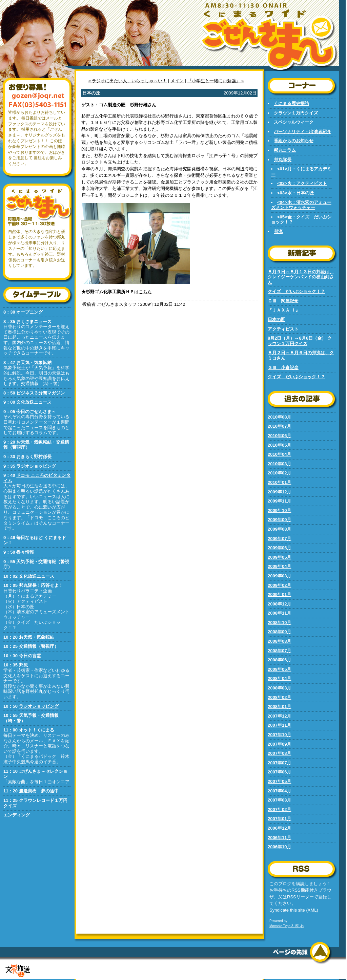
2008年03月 (279, 688)
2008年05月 (279, 669)
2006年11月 (279, 838)
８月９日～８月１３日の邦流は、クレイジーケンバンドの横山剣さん (301, 277)
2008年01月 (279, 707)
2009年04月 (279, 566)
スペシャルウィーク (294, 122)
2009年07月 (279, 539)
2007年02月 (279, 809)
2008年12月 (279, 604)
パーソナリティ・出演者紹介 (302, 132)
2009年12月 (279, 492)
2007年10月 (279, 735)
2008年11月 (279, 613)
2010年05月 (279, 445)
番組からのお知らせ (294, 141)
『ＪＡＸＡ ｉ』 (284, 310)
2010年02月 (279, 473)
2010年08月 (279, 417)
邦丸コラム (285, 150)
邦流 (278, 231)
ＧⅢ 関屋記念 (283, 301)
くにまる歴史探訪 (291, 103)
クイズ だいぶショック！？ (296, 291)
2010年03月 (279, 464)
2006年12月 (279, 828)
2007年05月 (279, 781)
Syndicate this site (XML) (294, 910)
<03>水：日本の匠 (295, 193)
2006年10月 (279, 847)
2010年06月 (279, 436)
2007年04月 (279, 791)
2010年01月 (279, 482)
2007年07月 (279, 763)
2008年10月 (279, 623)
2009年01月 (279, 594)
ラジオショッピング (36, 466)
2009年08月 (279, 529)
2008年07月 (279, 651)
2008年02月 (279, 697)
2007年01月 (279, 819)
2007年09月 (279, 744)
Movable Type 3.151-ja (287, 926)
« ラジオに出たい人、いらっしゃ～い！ (128, 81)
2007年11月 (279, 725)
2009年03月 (279, 576)
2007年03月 (279, 800)
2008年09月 (279, 632)
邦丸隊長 (283, 160)
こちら (145, 292)
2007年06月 (279, 772)
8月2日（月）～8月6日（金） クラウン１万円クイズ (300, 341)
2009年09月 (279, 520)
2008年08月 (279, 641)
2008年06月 (279, 660)
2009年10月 (279, 510)
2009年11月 (279, 501)
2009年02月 (279, 585)
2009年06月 (279, 548)
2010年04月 (279, 454)
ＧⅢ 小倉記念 (283, 368)
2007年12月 (279, 716)
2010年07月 (279, 426)
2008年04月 (279, 678)
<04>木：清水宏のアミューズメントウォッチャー (301, 205)
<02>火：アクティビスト (302, 183)
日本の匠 (277, 319)
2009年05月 (279, 557)
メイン (177, 81)
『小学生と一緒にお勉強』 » (216, 81)
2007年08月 (279, 753)
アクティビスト (283, 329)
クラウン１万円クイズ (296, 113)
